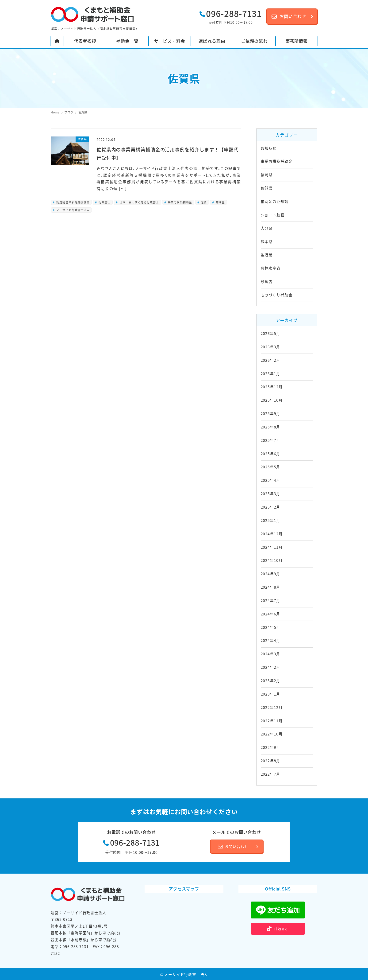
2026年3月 (270, 347)
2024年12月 (272, 534)
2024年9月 (270, 574)
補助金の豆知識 (275, 201)
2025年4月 (270, 480)
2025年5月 (270, 467)
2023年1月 (270, 694)
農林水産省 (271, 268)
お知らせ (269, 148)
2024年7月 (270, 601)
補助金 (220, 202)
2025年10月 (272, 400)
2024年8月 (270, 587)
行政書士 (104, 202)
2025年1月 (270, 520)
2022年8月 (270, 761)
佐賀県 (267, 188)
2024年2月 (270, 667)
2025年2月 (270, 507)
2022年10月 (272, 734)
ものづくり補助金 (277, 295)
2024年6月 (270, 614)
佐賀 (203, 202)
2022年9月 (270, 747)
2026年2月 (270, 360)
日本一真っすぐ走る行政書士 (139, 202)
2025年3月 (270, 494)
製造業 (267, 255)
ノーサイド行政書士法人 (73, 210)
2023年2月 (270, 681)
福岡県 (267, 175)
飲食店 (267, 282)
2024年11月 (272, 547)
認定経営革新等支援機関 (73, 202)
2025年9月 (270, 414)
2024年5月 (270, 627)
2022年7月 (270, 774)
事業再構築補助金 (179, 202)
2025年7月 (270, 440)
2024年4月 (270, 640)
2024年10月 (272, 560)
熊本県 (267, 242)
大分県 (267, 228)
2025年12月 (272, 387)
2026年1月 (270, 374)
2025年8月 (270, 427)
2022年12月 (272, 707)
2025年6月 (270, 454)
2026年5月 (270, 333)
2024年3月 (270, 654)
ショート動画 (273, 215)
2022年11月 (272, 721)
